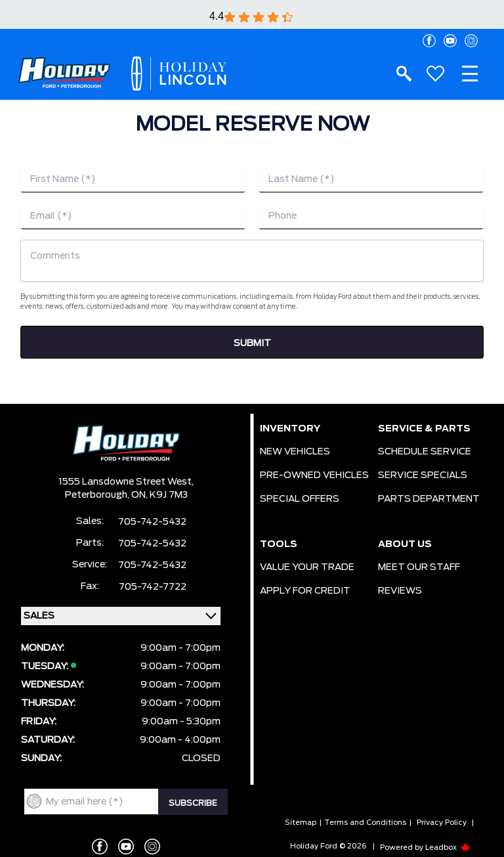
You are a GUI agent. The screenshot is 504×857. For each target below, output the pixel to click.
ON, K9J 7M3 (159, 495)
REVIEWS (400, 591)
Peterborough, (98, 495)
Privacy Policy (442, 823)
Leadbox (448, 847)
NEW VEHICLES (295, 452)
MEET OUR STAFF (419, 567)
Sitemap (301, 823)
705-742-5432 (152, 522)
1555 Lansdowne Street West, (126, 482)
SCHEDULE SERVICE (425, 452)
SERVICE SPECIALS (423, 475)
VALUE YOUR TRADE (307, 567)
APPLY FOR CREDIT (305, 591)
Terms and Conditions (365, 823)
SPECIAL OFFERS (300, 499)
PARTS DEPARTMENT (429, 499)
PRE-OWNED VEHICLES (314, 475)
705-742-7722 (153, 587)
